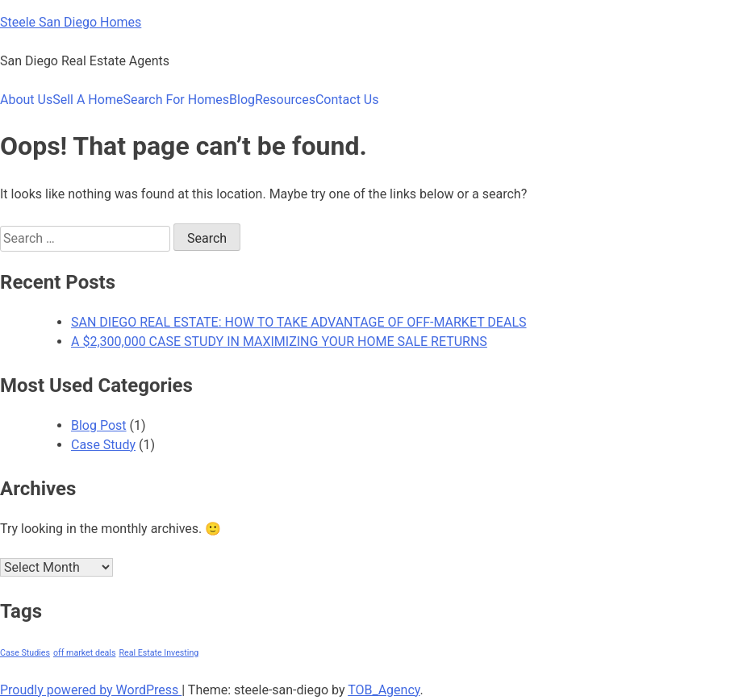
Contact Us (347, 100)
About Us (26, 100)
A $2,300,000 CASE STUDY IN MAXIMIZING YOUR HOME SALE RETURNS (279, 342)
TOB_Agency (384, 690)
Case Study (103, 445)
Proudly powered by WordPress (91, 690)
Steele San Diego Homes (71, 22)
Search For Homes (176, 100)
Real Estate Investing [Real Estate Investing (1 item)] (159, 653)
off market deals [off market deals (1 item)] (85, 653)
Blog (242, 100)
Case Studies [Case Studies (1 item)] (25, 653)
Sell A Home (88, 100)
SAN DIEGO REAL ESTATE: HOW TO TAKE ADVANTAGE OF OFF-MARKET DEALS (299, 322)
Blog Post (99, 425)
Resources (285, 100)
